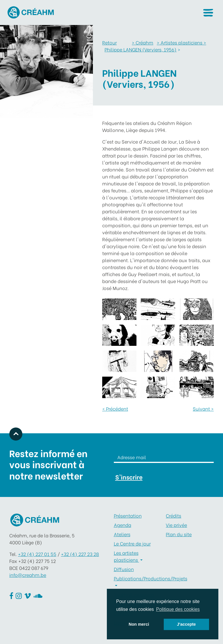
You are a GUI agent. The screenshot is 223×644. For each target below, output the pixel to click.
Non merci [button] (139, 624)
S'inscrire (129, 477)
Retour (109, 42)
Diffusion (124, 569)
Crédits (173, 515)
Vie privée (176, 525)
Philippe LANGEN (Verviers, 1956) (141, 49)
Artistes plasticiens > (181, 42)
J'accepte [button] (186, 624)
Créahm (143, 42)
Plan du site (179, 534)
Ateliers (122, 534)
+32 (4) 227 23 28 (80, 554)
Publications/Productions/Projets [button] (138, 578)
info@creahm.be (28, 575)
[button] (208, 13)
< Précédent (115, 408)
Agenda (123, 525)
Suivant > (203, 408)
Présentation (128, 515)
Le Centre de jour (132, 543)
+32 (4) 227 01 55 (37, 554)
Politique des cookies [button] (178, 609)
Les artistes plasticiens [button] (126, 556)
